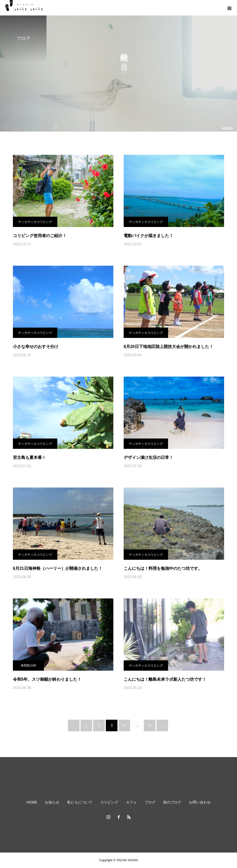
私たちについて (80, 802)
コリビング (109, 802)
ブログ (150, 802)
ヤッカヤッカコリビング (35, 222)
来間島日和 (28, 666)
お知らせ (52, 802)
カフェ (131, 802)
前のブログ (172, 802)
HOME (32, 802)
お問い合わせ (200, 802)
